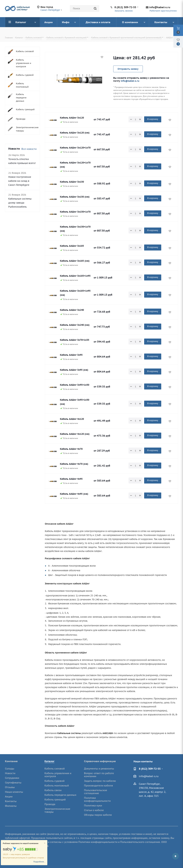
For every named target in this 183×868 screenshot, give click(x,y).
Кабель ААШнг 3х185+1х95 (75, 276)
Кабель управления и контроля (58, 775)
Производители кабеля (98, 786)
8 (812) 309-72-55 (125, 7)
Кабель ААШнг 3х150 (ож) (75, 197)
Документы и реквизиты (99, 769)
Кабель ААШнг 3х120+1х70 (75, 148)
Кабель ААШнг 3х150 (72, 182)
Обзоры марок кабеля (98, 815)
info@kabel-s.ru (160, 7)
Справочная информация (100, 761)
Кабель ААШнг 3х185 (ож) (75, 261)
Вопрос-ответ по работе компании (99, 775)
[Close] (45, 843)
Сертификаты (13, 783)
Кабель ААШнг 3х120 (72, 118)
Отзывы (10, 787)
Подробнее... (39, 862)
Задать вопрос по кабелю (100, 781)
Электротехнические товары (57, 810)
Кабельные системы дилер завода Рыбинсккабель (20, 203)
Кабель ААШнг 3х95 (71, 355)
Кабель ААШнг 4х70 (71, 449)
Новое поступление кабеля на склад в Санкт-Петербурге (20, 181)
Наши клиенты (14, 792)
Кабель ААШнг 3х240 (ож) (75, 325)
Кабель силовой (55, 769)
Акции (9, 797)
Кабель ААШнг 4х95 (71, 479)
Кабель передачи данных (60, 795)
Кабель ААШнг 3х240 (72, 310)
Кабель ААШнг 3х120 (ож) (75, 133)
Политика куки (93, 806)
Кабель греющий (55, 800)
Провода (50, 804)
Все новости (29, 149)
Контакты (11, 801)
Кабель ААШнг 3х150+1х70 (75, 212)
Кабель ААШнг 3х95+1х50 (75, 385)
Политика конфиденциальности (97, 799)
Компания (11, 761)
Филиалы (11, 806)
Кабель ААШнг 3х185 (72, 246)
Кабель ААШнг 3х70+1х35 (75, 340)
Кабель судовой (54, 781)
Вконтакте (176, 856)
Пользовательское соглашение (96, 792)
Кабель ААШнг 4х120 (72, 419)
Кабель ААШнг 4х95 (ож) (74, 494)
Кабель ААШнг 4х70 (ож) (74, 464)
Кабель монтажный (57, 786)
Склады (10, 769)
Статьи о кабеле (94, 810)
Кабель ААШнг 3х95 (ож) (74, 370)
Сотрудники (12, 778)
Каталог (49, 761)
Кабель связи (53, 790)
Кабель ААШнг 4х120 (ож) (75, 434)
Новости (10, 773)
